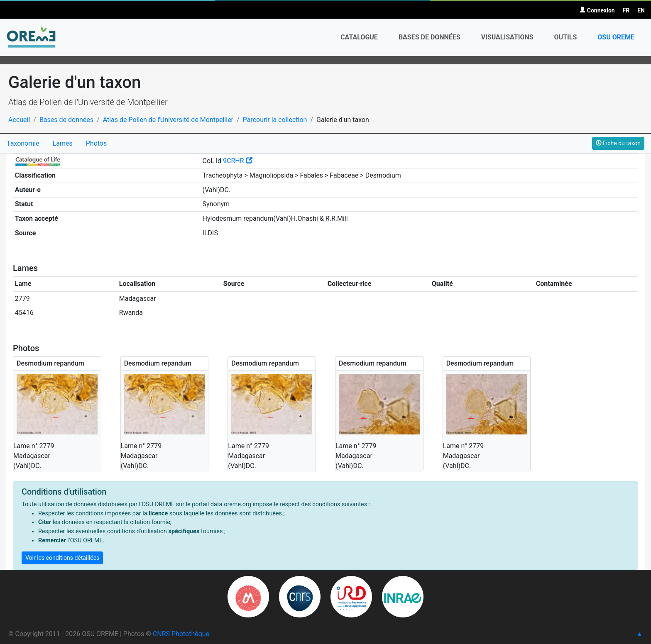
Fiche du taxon (618, 143)
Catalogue (359, 37)
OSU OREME (616, 37)
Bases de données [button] (430, 37)
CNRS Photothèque (181, 634)
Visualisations (507, 37)
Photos (97, 143)
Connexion (597, 10)
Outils (566, 37)
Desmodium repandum (50, 363)
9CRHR (238, 161)
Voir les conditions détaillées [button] (62, 558)
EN (641, 10)
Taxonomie (23, 143)
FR (626, 10)
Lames (63, 143)
